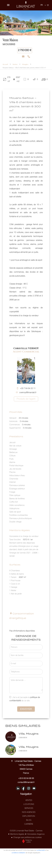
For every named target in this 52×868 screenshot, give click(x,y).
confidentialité (41, 850)
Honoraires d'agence (36, 834)
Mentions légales (17, 834)
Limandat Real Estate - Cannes (26, 761)
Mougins (25, 64)
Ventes (15, 64)
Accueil (5, 64)
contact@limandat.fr (26, 782)
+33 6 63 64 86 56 (26, 778)
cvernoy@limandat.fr (28, 393)
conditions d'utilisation (18, 853)
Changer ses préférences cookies (27, 837)
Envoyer (26, 709)
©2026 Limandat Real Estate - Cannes (26, 831)
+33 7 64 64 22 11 (28, 388)
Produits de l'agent (26, 399)
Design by (26, 841)
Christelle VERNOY (26, 348)
